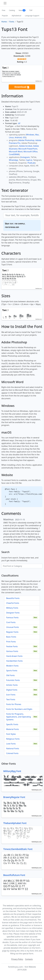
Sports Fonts (12, 671)
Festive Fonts (12, 646)
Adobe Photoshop (27, 140)
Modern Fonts (12, 666)
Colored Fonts (12, 753)
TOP (31, 10)
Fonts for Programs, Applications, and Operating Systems (19, 717)
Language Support (32, 16)
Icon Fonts (11, 695)
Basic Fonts (11, 637)
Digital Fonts (12, 690)
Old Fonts (10, 675)
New (22, 10)
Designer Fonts (13, 613)
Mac (37, 135)
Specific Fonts (12, 724)
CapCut (29, 160)
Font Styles (11, 734)
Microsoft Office (30, 152)
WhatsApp (13, 160)
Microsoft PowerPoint (28, 149)
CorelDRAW (14, 154)
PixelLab (31, 163)
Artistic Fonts (12, 685)
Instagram (25, 157)
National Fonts (13, 748)
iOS (24, 137)
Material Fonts (13, 729)
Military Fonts (12, 608)
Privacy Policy (17, 959)
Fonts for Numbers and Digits (19, 709)
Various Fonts (12, 651)
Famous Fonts (12, 618)
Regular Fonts (12, 632)
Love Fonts (11, 744)
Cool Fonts (11, 622)
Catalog (12, 10)
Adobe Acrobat (26, 146)
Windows (30, 135)
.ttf (19, 123)
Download (22, 87)
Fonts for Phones (14, 704)
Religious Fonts (13, 739)
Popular (5, 16)
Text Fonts (11, 699)
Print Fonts (11, 642)
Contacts (29, 959)
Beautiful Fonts (13, 598)
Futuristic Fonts (13, 680)
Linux (11, 137)
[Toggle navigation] (5, 3)
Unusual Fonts (13, 627)
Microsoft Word (16, 152)
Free (4, 10)
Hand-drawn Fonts (14, 656)
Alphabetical (16, 16)
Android (18, 137)
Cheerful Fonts (13, 603)
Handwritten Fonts (14, 661)
